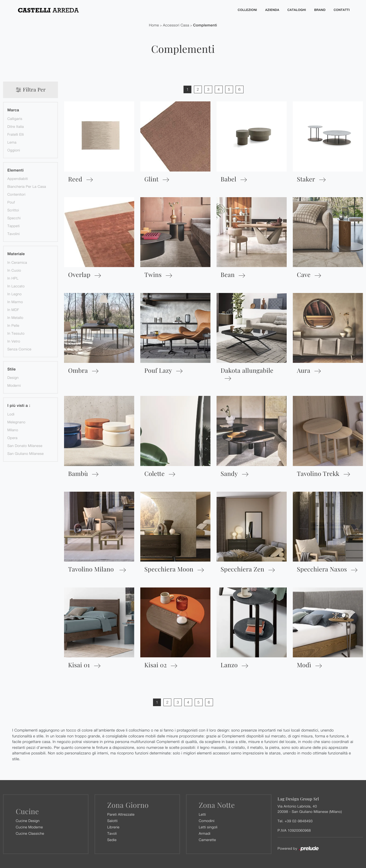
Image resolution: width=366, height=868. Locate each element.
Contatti (342, 10)
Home (154, 25)
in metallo (15, 317)
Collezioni (247, 10)
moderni (14, 385)
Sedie (112, 839)
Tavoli (112, 833)
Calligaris (15, 118)
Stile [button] (12, 369)
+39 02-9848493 (299, 821)
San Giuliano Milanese (26, 453)
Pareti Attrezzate (121, 814)
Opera (12, 437)
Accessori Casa (176, 25)
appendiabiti (18, 178)
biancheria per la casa (27, 186)
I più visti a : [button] (19, 405)
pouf (11, 202)
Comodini (207, 820)
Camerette (207, 839)
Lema (12, 142)
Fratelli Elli (16, 134)
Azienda (272, 10)
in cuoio (14, 270)
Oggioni (14, 150)
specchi (14, 218)
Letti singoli (208, 827)
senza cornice (19, 349)
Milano (13, 430)
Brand (320, 10)
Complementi (205, 25)
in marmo (15, 301)
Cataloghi (297, 10)
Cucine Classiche (30, 833)
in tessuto (16, 333)
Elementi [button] (16, 170)
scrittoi (13, 210)
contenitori (16, 194)
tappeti (14, 226)
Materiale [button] (16, 254)
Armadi (205, 833)
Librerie (113, 827)
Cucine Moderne (29, 827)
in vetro (14, 341)
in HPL (13, 278)
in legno (14, 294)
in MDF (13, 309)
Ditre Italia (16, 126)
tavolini (14, 233)
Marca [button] (13, 110)
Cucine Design (28, 820)
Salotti (112, 820)
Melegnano (16, 422)
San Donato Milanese (25, 445)
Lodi (11, 414)
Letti (202, 814)
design (13, 377)
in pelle (13, 325)
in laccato (16, 286)
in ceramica (17, 262)
